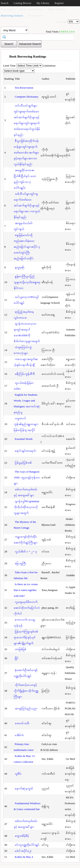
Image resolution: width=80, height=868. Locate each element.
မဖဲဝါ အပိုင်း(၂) (23, 851)
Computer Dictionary (27, 97)
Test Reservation (24, 88)
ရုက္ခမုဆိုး (20, 267)
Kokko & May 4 (24, 857)
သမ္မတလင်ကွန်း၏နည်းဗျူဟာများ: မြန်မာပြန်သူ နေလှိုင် (26, 424)
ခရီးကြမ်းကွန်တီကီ (25, 374)
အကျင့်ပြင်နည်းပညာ (26, 708)
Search (5, 3)
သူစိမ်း (18, 774)
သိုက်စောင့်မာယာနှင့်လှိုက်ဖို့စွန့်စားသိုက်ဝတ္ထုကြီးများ (26, 691)
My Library (43, 3)
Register (59, 3)
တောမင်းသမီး (22, 723)
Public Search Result (31, 9)
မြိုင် (17, 658)
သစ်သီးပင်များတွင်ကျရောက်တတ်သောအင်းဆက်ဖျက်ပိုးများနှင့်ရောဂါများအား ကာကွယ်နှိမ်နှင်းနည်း (27, 205)
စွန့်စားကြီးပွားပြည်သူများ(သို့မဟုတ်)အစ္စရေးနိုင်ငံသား (27, 282)
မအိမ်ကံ (19, 735)
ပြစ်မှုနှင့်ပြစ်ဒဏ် (23, 463)
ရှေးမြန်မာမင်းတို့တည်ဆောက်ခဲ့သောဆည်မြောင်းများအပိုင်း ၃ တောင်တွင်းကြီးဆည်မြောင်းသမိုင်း (27, 247)
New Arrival (8, 9)
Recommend (35, 16)
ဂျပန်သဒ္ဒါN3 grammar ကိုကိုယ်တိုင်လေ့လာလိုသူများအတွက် (26, 507)
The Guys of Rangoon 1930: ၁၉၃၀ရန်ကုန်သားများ (27, 477)
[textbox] (39, 37)
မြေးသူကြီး (20, 563)
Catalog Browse (22, 3)
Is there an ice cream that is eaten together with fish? (26, 590)
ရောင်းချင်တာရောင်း (26, 451)
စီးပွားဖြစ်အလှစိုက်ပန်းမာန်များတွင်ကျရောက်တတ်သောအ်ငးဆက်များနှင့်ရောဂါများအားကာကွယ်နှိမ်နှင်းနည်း (26, 152)
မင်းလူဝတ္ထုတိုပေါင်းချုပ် (27, 845)
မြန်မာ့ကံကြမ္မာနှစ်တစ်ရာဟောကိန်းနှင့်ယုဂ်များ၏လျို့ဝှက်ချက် (26, 637)
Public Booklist (57, 9)
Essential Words (24, 439)
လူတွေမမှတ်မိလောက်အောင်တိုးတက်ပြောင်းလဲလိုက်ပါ (27, 608)
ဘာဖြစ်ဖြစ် (20, 649)
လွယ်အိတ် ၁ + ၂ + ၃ (26, 551)
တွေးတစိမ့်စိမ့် (22, 836)
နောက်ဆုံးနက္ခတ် (24, 788)
